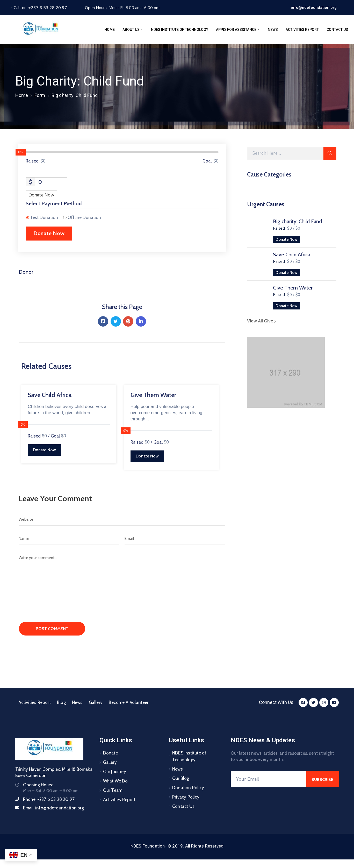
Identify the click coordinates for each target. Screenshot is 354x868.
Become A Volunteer (129, 702)
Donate (110, 753)
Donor (26, 272)
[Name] (69, 539)
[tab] (26, 274)
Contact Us (337, 30)
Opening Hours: (38, 785)
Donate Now (286, 239)
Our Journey (115, 772)
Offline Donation (84, 217)
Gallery (96, 702)
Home (110, 30)
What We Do (115, 781)
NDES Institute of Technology (180, 30)
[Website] (122, 519)
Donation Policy (188, 788)
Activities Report (302, 30)
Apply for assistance (238, 30)
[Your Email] (269, 779)
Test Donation (44, 217)
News (273, 30)
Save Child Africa (292, 255)
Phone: (49, 799)
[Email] (175, 539)
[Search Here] (285, 153)
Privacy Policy (186, 797)
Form (40, 95)
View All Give (262, 321)
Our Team (113, 790)
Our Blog (181, 778)
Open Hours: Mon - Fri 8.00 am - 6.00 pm (122, 8)
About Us (133, 30)
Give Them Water (293, 288)
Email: (53, 808)
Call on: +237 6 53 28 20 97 (40, 8)
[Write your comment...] (122, 577)
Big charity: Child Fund (297, 221)
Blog (61, 702)
